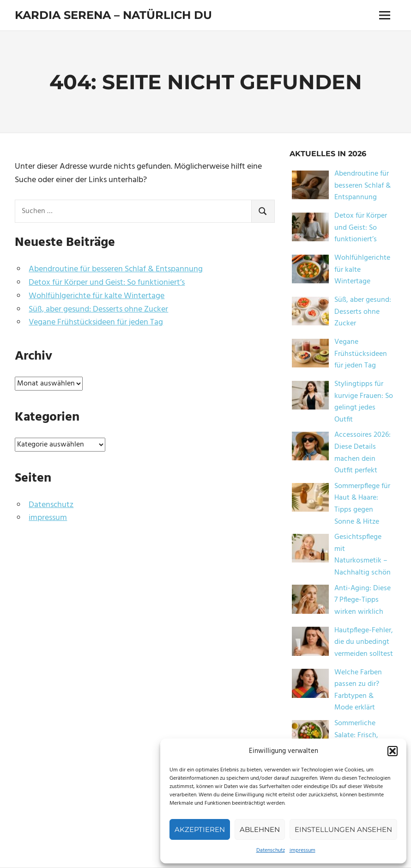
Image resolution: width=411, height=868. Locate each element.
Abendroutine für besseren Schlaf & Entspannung (116, 269)
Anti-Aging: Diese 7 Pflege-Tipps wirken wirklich (363, 600)
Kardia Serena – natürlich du (113, 15)
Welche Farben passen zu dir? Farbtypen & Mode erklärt (358, 690)
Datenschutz (271, 850)
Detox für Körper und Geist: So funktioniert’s (107, 283)
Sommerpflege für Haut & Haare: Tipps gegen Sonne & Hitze (362, 504)
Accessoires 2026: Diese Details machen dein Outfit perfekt (363, 453)
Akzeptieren (200, 829)
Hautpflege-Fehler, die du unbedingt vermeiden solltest (364, 642)
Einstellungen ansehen (343, 829)
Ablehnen (260, 829)
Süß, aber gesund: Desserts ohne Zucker (98, 309)
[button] (393, 751)
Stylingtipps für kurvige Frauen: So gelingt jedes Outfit (364, 402)
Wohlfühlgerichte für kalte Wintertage (97, 296)
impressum (302, 850)
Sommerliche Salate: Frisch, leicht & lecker (357, 735)
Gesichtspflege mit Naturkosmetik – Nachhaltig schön (363, 555)
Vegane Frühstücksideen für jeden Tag (96, 322)
